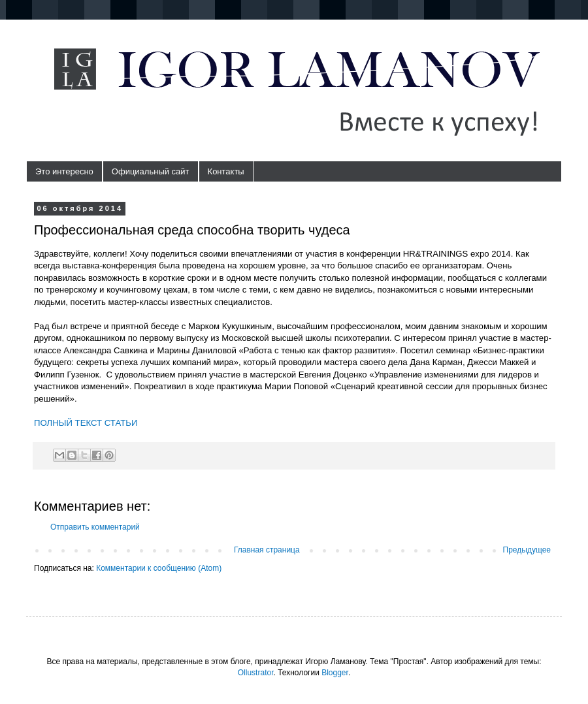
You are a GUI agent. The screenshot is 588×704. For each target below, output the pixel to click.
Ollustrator (256, 673)
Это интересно (64, 171)
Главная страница (267, 550)
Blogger (335, 673)
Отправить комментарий (95, 527)
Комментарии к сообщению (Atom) (159, 568)
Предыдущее (527, 550)
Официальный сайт (151, 171)
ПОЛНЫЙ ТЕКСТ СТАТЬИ (86, 423)
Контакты (226, 171)
